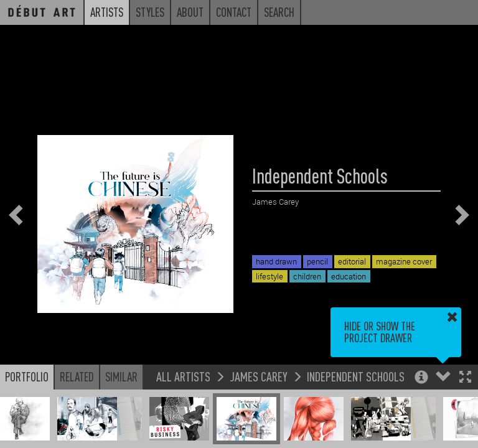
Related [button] (77, 376)
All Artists (183, 376)
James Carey (259, 376)
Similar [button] (121, 376)
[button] (465, 378)
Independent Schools (356, 376)
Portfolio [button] (27, 376)
